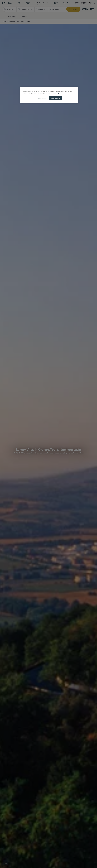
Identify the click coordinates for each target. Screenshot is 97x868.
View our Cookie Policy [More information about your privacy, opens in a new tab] (53, 93)
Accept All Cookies (56, 98)
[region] (49, 95)
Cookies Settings (42, 98)
